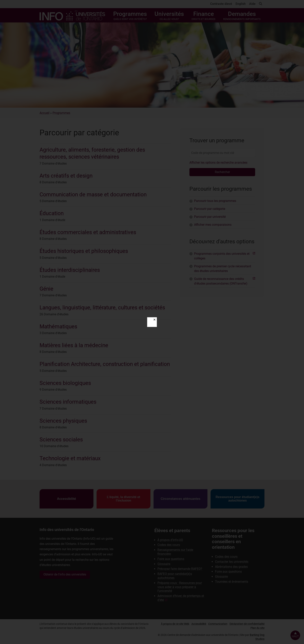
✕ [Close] (154, 320)
